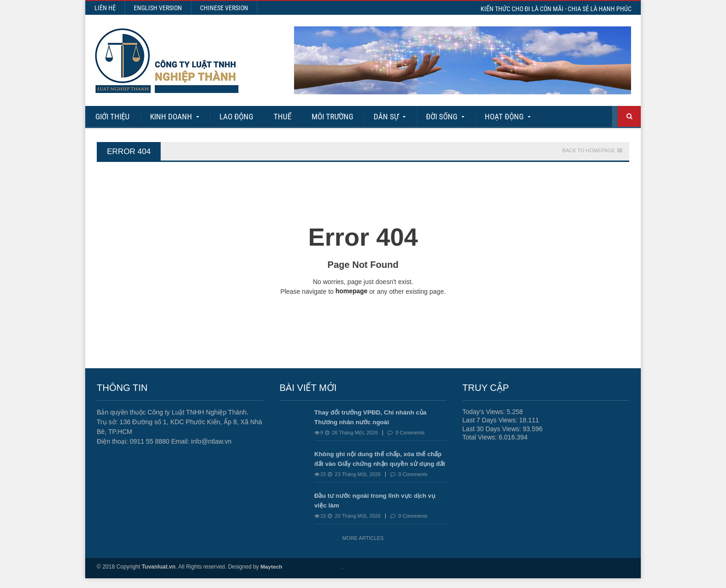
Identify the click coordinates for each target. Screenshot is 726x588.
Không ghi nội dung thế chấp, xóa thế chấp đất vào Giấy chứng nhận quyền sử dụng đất (377, 464)
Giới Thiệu (113, 117)
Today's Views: (485, 412)
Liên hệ (105, 8)
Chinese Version (224, 8)
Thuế (282, 117)
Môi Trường (332, 117)
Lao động (236, 117)
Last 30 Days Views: (493, 428)
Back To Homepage (588, 151)
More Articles (363, 548)
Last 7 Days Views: (491, 420)
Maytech (271, 576)
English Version (158, 8)
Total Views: (481, 437)
